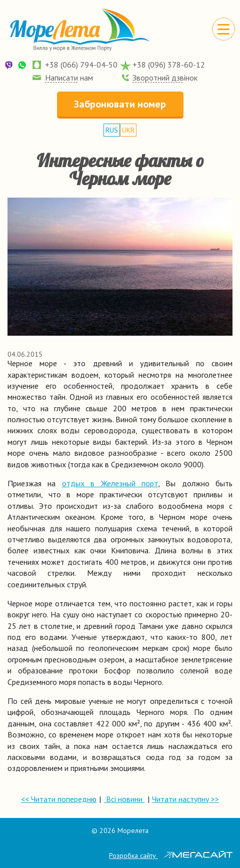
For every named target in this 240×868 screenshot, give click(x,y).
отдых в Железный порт (110, 483)
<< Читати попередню (59, 799)
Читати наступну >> (185, 799)
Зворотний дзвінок (165, 78)
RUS (112, 130)
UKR (128, 130)
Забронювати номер (120, 104)
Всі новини (124, 799)
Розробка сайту (171, 855)
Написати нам (69, 78)
